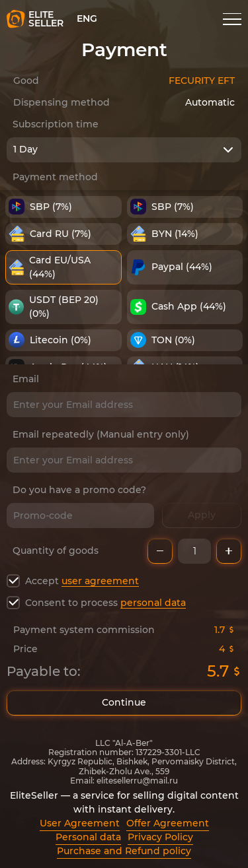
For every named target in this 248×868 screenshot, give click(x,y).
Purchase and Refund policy (124, 851)
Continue (124, 703)
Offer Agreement (168, 823)
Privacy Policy (160, 837)
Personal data (88, 837)
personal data (153, 603)
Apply (202, 516)
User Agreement (80, 823)
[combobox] (124, 150)
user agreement (100, 581)
